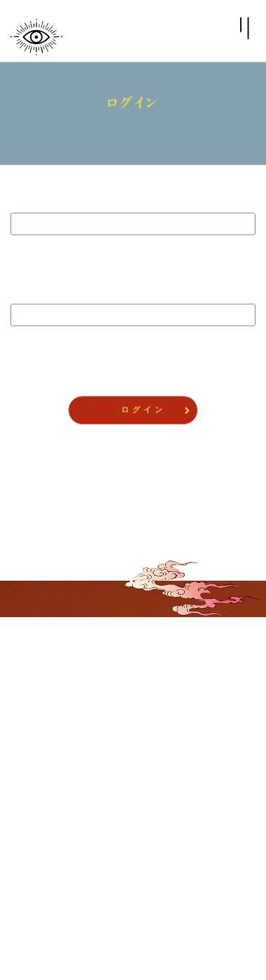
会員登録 (35, 690)
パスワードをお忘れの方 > (133, 462)
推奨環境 (35, 755)
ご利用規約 (39, 820)
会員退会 (35, 864)
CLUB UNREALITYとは (61, 733)
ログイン (35, 712)
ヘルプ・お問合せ (50, 842)
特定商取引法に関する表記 (66, 799)
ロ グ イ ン (142, 410)
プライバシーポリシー (58, 777)
